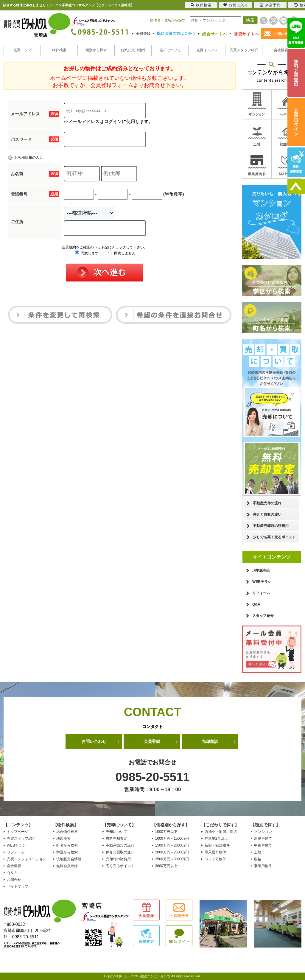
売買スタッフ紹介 (244, 50)
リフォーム (261, 593)
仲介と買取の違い (267, 514)
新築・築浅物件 (217, 845)
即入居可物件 (215, 852)
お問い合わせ (94, 741)
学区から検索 (67, 852)
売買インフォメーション (27, 859)
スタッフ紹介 (263, 616)
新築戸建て (263, 839)
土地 (258, 852)
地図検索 (63, 839)
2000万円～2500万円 (172, 852)
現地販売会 (261, 570)
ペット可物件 (215, 859)
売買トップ (22, 50)
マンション (263, 832)
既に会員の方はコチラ (176, 34)
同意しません (122, 253)
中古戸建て (263, 845)
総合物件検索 (67, 832)
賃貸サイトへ (246, 34)
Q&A (256, 604)
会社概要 (281, 50)
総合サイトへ (215, 34)
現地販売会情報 (69, 859)
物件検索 (59, 50)
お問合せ (14, 880)
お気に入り (236, 5)
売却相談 (210, 741)
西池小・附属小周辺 (221, 832)
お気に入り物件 (133, 50)
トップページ (18, 832)
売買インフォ (207, 50)
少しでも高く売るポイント (274, 537)
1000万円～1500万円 (172, 839)
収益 (258, 859)
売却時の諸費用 (118, 859)
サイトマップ (18, 886)
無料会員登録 (67, 866)
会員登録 (143, 34)
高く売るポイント (120, 866)
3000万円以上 (166, 866)
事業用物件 (263, 866)
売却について (170, 50)
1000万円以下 (166, 832)
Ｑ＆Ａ (12, 873)
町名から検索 (67, 845)
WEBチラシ (262, 582)
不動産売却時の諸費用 (271, 526)
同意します (87, 253)
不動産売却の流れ (267, 503)
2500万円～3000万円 (172, 859)
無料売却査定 (116, 839)
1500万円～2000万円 (172, 845)
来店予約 (270, 5)
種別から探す (96, 50)
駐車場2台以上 (216, 839)
